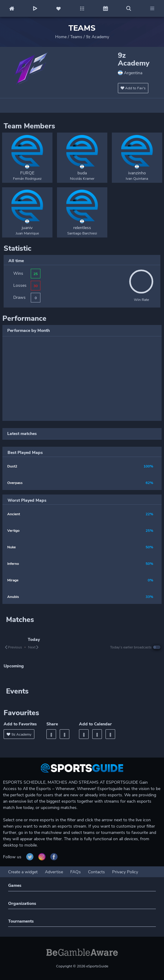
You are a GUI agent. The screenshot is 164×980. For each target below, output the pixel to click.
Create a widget (23, 872)
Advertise (54, 872)
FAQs (76, 872)
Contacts (96, 872)
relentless (82, 228)
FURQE (27, 173)
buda (82, 173)
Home (61, 37)
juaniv (27, 228)
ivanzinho (137, 173)
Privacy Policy (125, 872)
